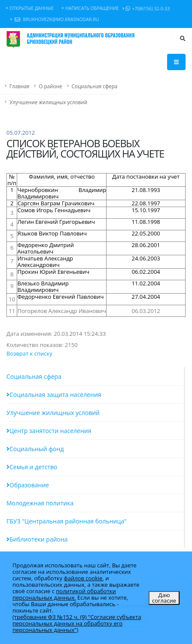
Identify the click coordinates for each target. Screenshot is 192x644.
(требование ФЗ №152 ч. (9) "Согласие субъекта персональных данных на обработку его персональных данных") (77, 623)
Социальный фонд (35, 449)
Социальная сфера (95, 86)
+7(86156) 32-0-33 (146, 9)
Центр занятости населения (49, 431)
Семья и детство (32, 467)
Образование (28, 485)
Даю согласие (164, 598)
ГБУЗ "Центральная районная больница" (67, 521)
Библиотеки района (37, 539)
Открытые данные (30, 8)
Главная (19, 86)
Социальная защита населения (54, 395)
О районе (50, 86)
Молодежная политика (40, 503)
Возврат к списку (29, 353)
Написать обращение (90, 8)
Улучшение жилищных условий (48, 102)
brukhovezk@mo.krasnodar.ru (55, 20)
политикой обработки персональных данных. (64, 594)
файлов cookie (83, 578)
